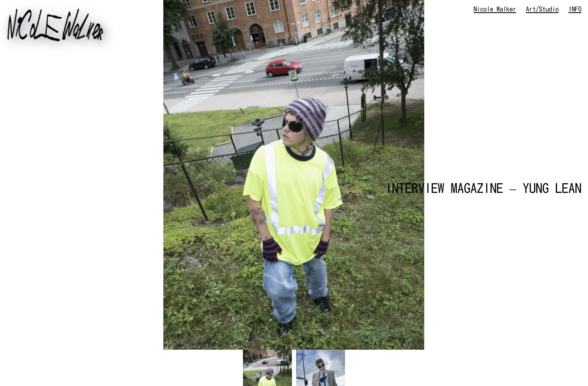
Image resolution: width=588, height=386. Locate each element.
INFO (575, 9)
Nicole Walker (495, 9)
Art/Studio (542, 9)
